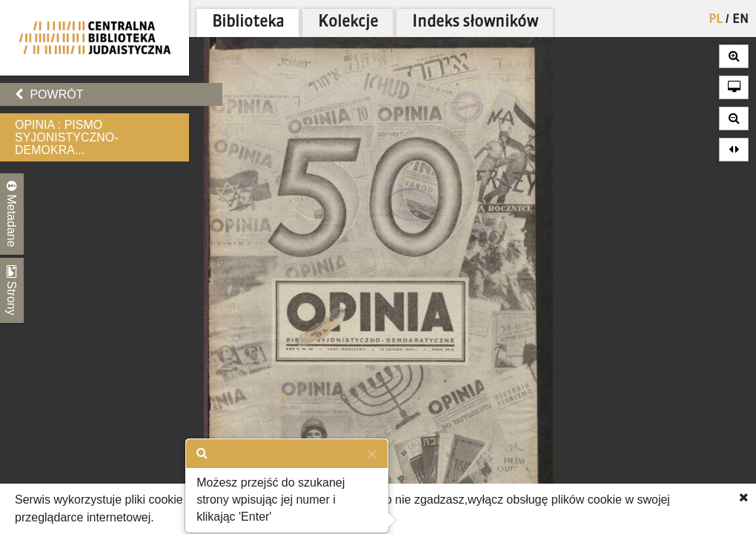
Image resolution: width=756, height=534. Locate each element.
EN (740, 20)
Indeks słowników (475, 23)
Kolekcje (348, 23)
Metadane (12, 214)
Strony (12, 290)
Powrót (49, 94)
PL (716, 20)
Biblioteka (248, 23)
